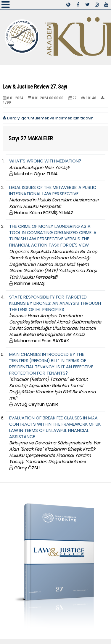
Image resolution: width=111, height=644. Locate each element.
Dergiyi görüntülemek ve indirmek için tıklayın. (49, 118)
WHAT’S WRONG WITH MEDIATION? (45, 167)
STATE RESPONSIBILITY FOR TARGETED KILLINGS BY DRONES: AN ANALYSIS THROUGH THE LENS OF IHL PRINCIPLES (55, 319)
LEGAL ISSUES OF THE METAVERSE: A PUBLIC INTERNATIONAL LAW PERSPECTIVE (54, 200)
